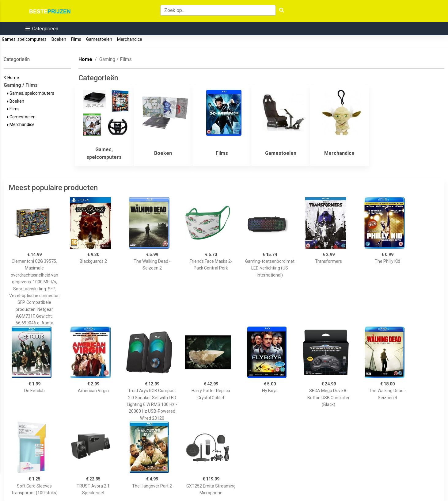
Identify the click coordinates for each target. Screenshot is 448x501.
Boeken (59, 39)
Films (76, 39)
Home (14, 78)
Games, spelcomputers (24, 39)
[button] (42, 29)
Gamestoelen (99, 39)
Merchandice (130, 39)
